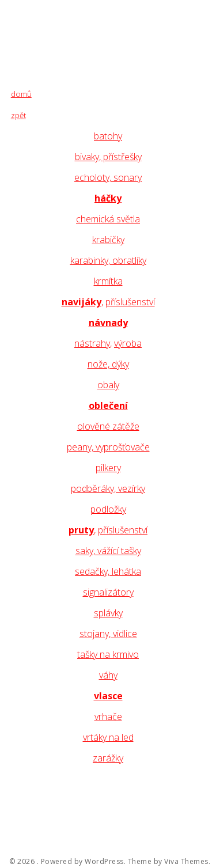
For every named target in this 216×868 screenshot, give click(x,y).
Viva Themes (186, 862)
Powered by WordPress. (84, 862)
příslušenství (130, 302)
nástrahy (92, 343)
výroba (128, 343)
